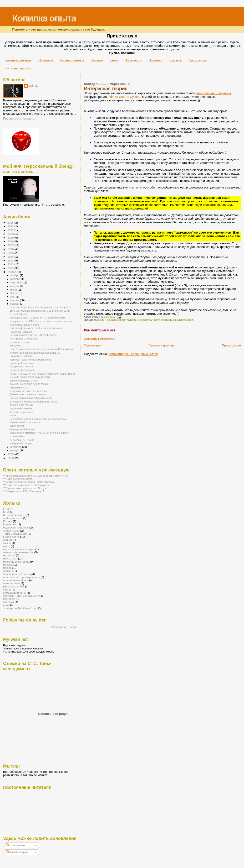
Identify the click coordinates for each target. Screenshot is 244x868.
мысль (7, 568)
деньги (8, 540)
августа (15, 286)
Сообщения (15, 845)
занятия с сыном (19, 342)
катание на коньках (21, 408)
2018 (11, 241)
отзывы (8, 571)
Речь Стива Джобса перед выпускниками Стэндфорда (41, 349)
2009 (11, 454)
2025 (11, 222)
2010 (11, 272)
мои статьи (10, 558)
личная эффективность (18, 552)
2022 (11, 230)
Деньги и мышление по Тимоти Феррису (33, 335)
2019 (11, 238)
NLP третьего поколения (24, 339)
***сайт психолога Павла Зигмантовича (28, 482)
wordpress (15, 345)
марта (15, 304)
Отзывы (97, 60)
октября (16, 279)
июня (14, 293)
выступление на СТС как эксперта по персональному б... (43, 321)
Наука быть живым (21, 356)
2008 (11, 458)
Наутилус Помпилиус (22, 363)
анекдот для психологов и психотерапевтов (35, 353)
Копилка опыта (44, 18)
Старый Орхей (18, 314)
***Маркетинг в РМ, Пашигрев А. (24, 491)
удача (13, 415)
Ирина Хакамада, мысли (24, 381)
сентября (17, 282)
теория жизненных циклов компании (173, 320)
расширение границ (21, 405)
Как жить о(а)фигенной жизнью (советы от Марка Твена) (43, 374)
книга (7, 546)
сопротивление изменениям (135, 320)
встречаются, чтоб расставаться (28, 391)
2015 (11, 253)
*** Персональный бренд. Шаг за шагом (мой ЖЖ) (36, 476)
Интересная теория (106, 88)
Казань (8, 521)
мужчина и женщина (106, 320)
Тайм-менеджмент (15, 534)
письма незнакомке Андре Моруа (29, 384)
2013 (11, 260)
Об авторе (46, 60)
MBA (6, 512)
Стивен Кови (11, 531)
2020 (11, 234)
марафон (9, 555)
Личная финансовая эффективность (31, 398)
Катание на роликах (21, 412)
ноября (15, 275)
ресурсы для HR (14, 586)
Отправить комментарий (99, 339)
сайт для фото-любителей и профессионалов (36, 328)
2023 (11, 226)
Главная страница (18, 60)
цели (6, 605)
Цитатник (155, 60)
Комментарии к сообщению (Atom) (133, 354)
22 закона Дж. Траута (22, 440)
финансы (9, 599)
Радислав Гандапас (21, 332)
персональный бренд (17, 574)
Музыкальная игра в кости (25, 422)
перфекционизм (19, 387)
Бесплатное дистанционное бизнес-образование (38, 419)
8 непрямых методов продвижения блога (33, 402)
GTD (6, 509)
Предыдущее (231, 345)
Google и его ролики (21, 366)
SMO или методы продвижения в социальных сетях (40, 311)
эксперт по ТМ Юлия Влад (20, 608)
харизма (8, 602)
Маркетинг (10, 524)
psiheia (34, 86)
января (15, 450)
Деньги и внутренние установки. (28, 394)
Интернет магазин (18, 68)
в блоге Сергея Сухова (124, 97)
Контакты (175, 60)
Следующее (93, 345)
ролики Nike (16, 436)
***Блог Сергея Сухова (18, 479)
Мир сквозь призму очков (24, 325)
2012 (11, 264)
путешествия (11, 583)
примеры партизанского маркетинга (30, 360)
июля (14, 290)
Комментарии (17, 852)
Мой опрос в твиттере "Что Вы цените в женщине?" (40, 433)
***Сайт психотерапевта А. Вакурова (27, 485)
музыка (8, 565)
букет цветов (17, 426)
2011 (11, 268)
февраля (16, 447)
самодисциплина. (14, 593)
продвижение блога (16, 580)
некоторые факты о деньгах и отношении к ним (37, 318)
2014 (11, 257)
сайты (7, 589)
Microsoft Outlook (14, 515)
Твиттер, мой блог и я (22, 429)
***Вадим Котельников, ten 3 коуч (25, 488)
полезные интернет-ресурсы (21, 577)
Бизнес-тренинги (72, 60)
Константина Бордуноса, (214, 93)
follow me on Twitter (64, 627)
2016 (11, 249)
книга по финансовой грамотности (30, 377)
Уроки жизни (198, 60)
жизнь (7, 543)
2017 (11, 245)
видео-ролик (11, 537)
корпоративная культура (19, 549)
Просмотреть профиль (18, 119)
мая (13, 297)
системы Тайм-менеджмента (22, 596)
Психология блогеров (22, 370)
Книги (114, 60)
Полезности (133, 60)
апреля (15, 300)
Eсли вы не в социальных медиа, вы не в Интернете (40, 307)
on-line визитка (13, 518)
